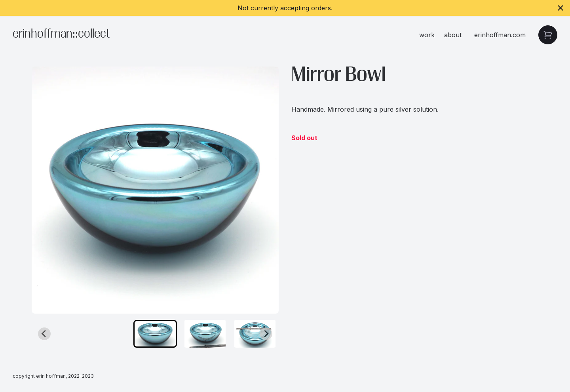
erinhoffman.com (500, 35)
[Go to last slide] (44, 334)
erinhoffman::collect (61, 35)
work (427, 35)
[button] (155, 334)
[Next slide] (266, 334)
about (453, 35)
